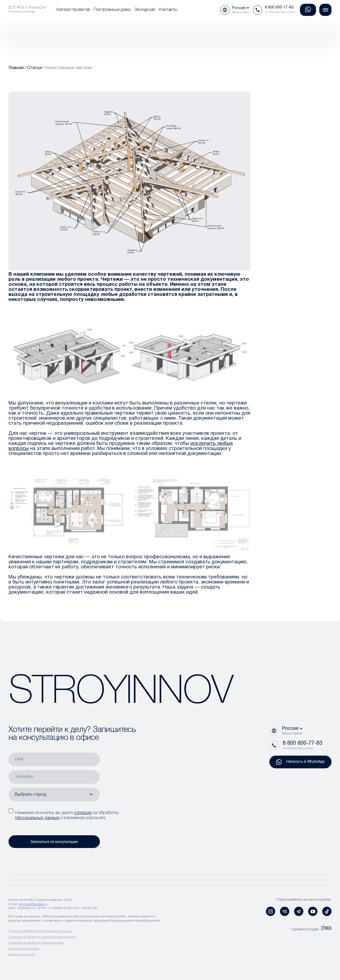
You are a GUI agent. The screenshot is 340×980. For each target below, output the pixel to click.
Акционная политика (24, 949)
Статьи (34, 68)
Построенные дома (112, 10)
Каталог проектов (73, 10)
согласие (83, 813)
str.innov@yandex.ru (33, 904)
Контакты (168, 10)
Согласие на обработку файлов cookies (36, 943)
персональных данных (37, 818)
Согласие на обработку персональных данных (42, 937)
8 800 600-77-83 (279, 8)
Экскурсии (145, 10)
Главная (16, 68)
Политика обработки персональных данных (40, 931)
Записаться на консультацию (54, 842)
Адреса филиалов (22, 954)
